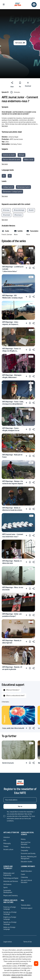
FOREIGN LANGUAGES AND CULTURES (10, 901)
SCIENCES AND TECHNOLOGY (8, 867)
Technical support (27, 908)
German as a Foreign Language (10, 913)
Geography (24, 850)
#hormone (18, 215)
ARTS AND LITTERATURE (11, 833)
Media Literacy (25, 847)
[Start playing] (20, 43)
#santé (31, 210)
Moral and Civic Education (26, 843)
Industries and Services (11, 881)
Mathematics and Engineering (9, 874)
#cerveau (6, 210)
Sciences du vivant (9, 155)
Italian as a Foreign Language (9, 928)
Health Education (26, 871)
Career (23, 874)
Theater (6, 846)
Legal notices (8, 942)
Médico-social (29, 159)
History (23, 839)
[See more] (5, 126)
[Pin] (20, 84)
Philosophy (7, 843)
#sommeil (7, 215)
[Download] (28, 84)
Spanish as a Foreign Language (10, 923)
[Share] (12, 84)
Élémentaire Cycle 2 (23, 187)
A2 (4, 176)
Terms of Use (28, 942)
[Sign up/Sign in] (34, 5)
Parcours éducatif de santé (11, 159)
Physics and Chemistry (11, 895)
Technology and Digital (11, 878)
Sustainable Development (8, 891)
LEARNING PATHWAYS (28, 866)
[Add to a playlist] (27, 268)
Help (22, 900)
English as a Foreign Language (10, 918)
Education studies (27, 862)
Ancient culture (8, 849)
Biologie (21, 155)
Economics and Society (28, 853)
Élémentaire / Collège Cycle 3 (12, 192)
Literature (7, 837)
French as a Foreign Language (10, 908)
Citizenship (24, 877)
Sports (5, 887)
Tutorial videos (26, 905)
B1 (10, 176)
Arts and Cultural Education (26, 881)
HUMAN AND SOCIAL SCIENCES (27, 834)
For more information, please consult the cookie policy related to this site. (17, 975)
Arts (5, 840)
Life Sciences (7, 884)
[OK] (36, 964)
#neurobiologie (19, 210)
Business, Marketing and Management (29, 858)
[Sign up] (20, 806)
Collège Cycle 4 (8, 187)
